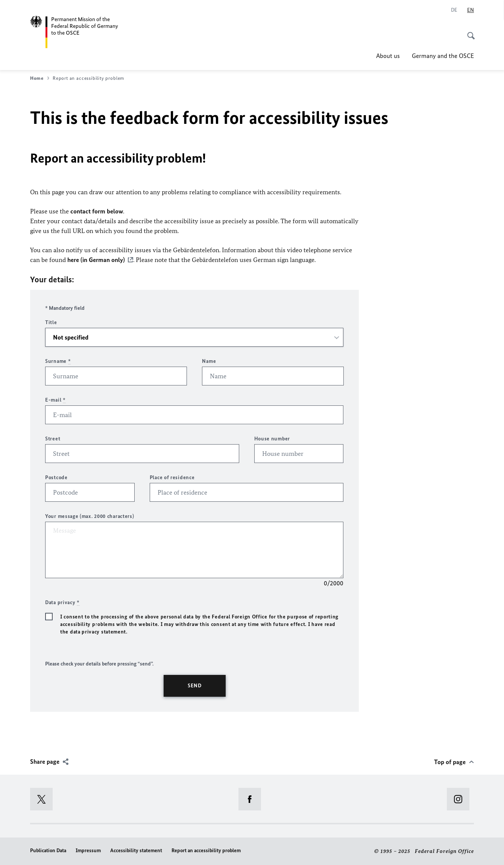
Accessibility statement (136, 851)
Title (51, 322)
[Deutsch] (454, 10)
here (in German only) (96, 260)
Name (209, 361)
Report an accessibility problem (206, 851)
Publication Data (48, 851)
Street (53, 439)
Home (40, 78)
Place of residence (172, 477)
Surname (58, 361)
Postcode (56, 477)
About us (388, 56)
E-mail (55, 400)
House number (272, 439)
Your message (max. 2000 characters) (90, 516)
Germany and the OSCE (443, 56)
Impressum (88, 851)
